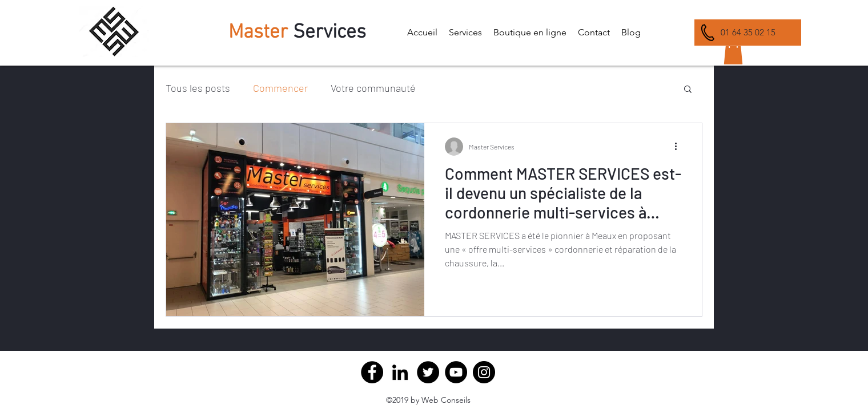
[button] (465, 33)
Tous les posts (198, 88)
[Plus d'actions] (680, 147)
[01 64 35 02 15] (748, 33)
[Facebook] (372, 372)
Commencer (280, 88)
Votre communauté (373, 88)
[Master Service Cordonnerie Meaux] (400, 372)
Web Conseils (446, 400)
